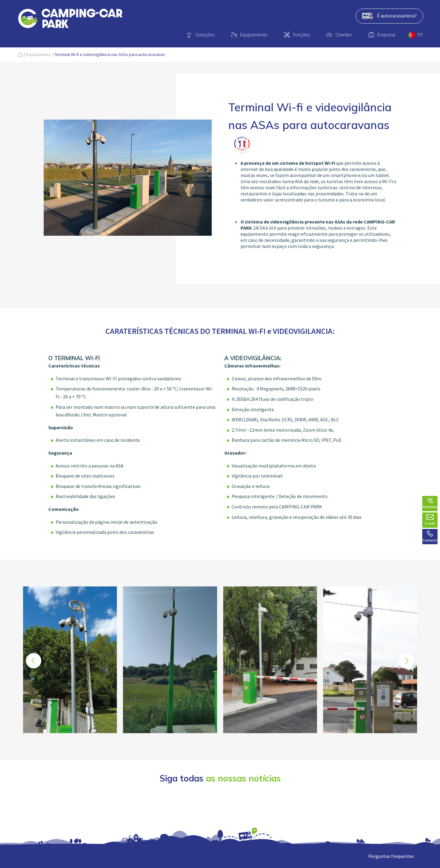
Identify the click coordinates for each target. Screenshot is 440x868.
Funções (301, 35)
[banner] (70, 20)
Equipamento (254, 35)
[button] (406, 661)
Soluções (205, 35)
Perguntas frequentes (391, 856)
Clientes (344, 35)
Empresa (386, 35)
